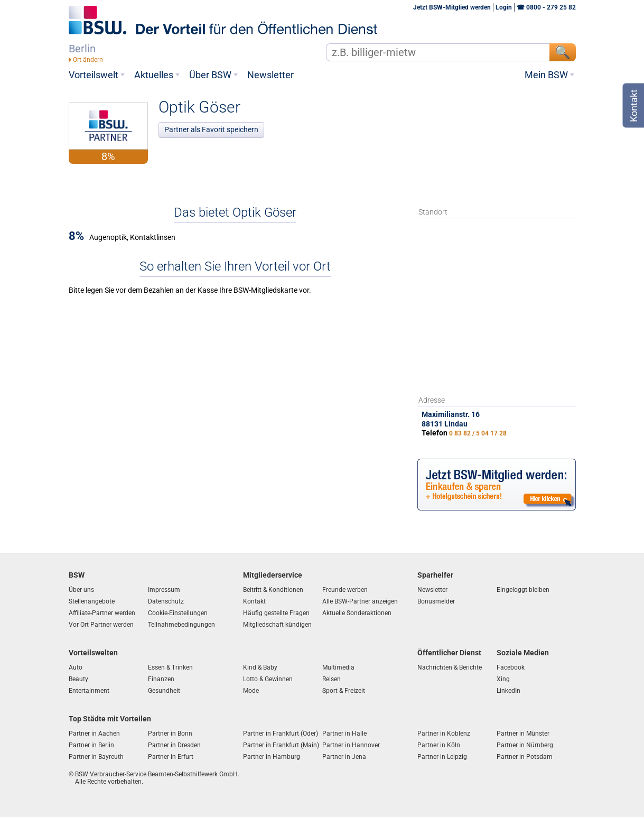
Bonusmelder (436, 601)
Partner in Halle (344, 734)
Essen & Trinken (170, 667)
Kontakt (254, 601)
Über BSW (210, 75)
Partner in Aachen (94, 734)
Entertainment (89, 691)
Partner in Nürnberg (525, 745)
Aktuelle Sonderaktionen (357, 613)
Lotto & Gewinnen (268, 679)
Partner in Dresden (174, 745)
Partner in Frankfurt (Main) (281, 745)
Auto (76, 667)
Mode (251, 691)
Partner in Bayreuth (96, 757)
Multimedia (338, 667)
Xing (503, 679)
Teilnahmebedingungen (181, 625)
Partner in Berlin (91, 745)
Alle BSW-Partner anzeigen (360, 601)
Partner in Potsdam (525, 757)
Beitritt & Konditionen (273, 590)
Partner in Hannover (351, 745)
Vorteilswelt (94, 75)
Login (504, 7)
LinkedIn (508, 691)
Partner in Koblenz (444, 734)
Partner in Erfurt (171, 757)
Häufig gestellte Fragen (276, 613)
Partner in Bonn (170, 734)
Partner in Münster (523, 734)
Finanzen (161, 679)
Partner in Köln (439, 745)
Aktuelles (154, 75)
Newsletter (270, 75)
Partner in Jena (344, 757)
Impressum (164, 590)
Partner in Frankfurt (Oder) (281, 734)
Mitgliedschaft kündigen (277, 625)
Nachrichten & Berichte (450, 667)
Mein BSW (546, 75)
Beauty (78, 679)
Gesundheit (164, 691)
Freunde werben (345, 590)
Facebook (511, 667)
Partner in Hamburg (272, 757)
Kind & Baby (260, 667)
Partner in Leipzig (442, 757)
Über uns (81, 590)
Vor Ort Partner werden (101, 625)
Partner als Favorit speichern (211, 129)
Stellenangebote (92, 601)
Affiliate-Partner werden (102, 613)
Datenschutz (166, 601)
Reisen (332, 679)
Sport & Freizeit (344, 691)
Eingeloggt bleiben (523, 590)
